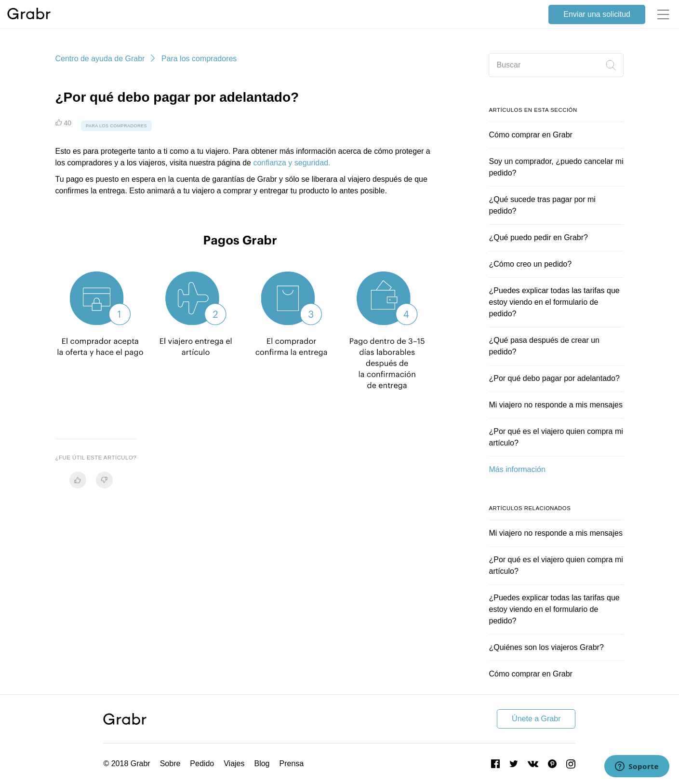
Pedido (202, 764)
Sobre (170, 764)
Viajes (234, 764)
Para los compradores (199, 59)
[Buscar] (556, 65)
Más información (517, 469)
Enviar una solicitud (597, 14)
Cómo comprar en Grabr (530, 135)
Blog (262, 764)
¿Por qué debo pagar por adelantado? (554, 378)
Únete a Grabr (536, 719)
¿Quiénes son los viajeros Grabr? (546, 647)
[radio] (78, 480)
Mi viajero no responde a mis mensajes (555, 405)
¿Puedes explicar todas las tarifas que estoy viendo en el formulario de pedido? (554, 302)
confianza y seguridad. (292, 163)
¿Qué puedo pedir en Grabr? (538, 237)
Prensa (292, 764)
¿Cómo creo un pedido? (530, 264)
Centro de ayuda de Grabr (100, 59)
